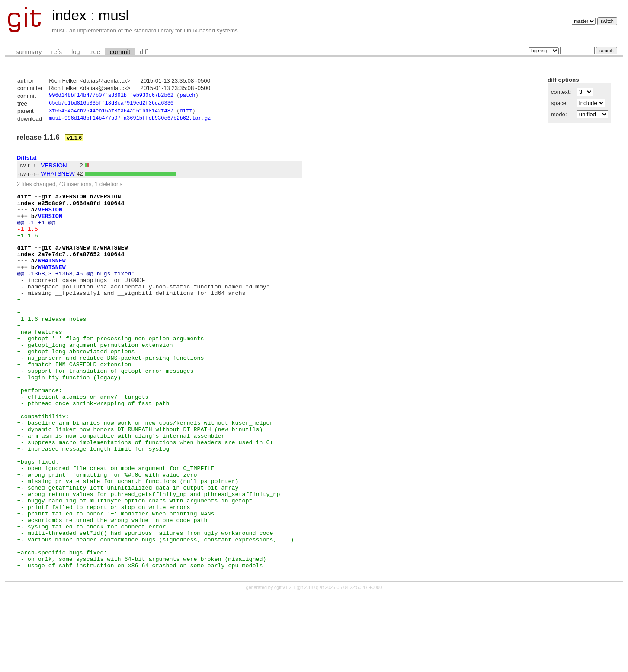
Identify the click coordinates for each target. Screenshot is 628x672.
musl (113, 15)
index (69, 15)
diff (144, 52)
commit (120, 52)
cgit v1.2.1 (285, 664)
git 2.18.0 (308, 664)
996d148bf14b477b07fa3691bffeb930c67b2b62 (111, 96)
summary (29, 52)
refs (57, 52)
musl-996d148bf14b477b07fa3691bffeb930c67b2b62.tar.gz (130, 121)
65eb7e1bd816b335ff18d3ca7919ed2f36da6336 (111, 104)
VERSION (54, 168)
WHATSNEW (58, 177)
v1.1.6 (74, 141)
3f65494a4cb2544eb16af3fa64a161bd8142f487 (111, 113)
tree (95, 52)
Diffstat (27, 160)
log (76, 52)
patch (187, 96)
